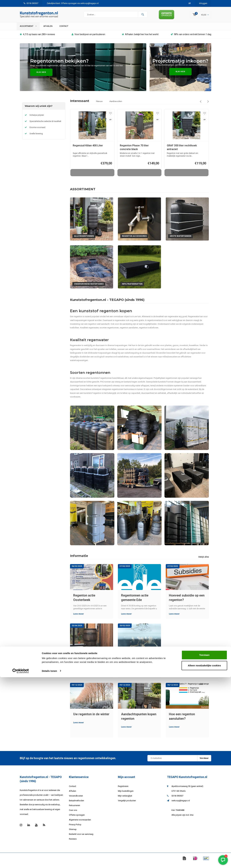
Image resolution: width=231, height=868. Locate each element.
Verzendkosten (76, 800)
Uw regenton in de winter (91, 718)
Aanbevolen (116, 105)
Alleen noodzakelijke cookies (204, 856)
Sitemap (73, 833)
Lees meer (79, 618)
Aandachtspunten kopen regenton (139, 721)
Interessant (80, 105)
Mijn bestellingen (126, 795)
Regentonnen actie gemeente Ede (135, 602)
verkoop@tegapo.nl (181, 805)
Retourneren (75, 810)
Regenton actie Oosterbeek (84, 602)
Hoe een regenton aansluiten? (182, 721)
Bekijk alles (204, 561)
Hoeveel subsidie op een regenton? (187, 602)
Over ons (73, 814)
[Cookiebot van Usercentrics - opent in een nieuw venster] (21, 862)
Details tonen (49, 862)
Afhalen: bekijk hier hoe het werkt (140, 38)
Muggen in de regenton (138, 659)
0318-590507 (31, 3)
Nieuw (99, 105)
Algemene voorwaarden (80, 824)
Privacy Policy (75, 829)
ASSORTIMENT (28, 30)
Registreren (123, 790)
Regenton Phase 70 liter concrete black (134, 152)
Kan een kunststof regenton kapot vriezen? (91, 661)
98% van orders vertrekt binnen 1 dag (191, 38)
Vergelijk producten (127, 805)
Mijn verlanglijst (125, 800)
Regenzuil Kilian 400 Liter (88, 150)
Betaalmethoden (76, 805)
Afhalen (48, 30)
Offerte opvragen (77, 819)
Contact (64, 30)
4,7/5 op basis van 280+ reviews (37, 38)
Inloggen (203, 3)
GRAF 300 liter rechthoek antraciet (182, 152)
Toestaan (204, 846)
